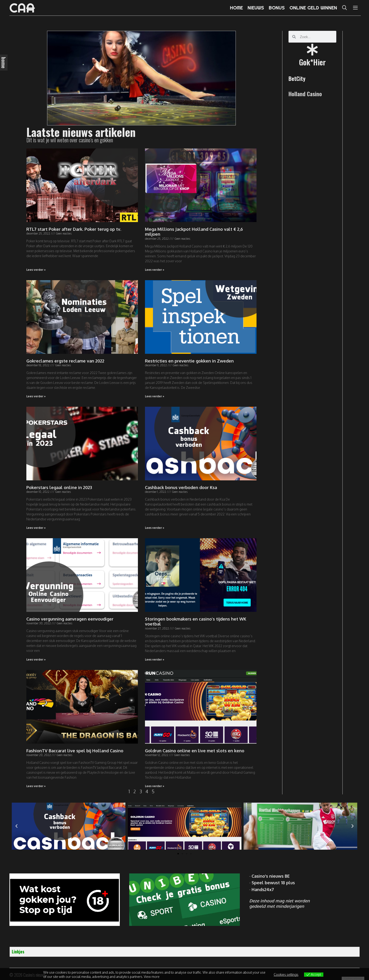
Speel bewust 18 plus (273, 883)
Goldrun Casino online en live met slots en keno (195, 751)
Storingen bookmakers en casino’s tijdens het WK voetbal (196, 621)
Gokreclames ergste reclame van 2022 (65, 361)
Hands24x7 (263, 889)
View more (152, 977)
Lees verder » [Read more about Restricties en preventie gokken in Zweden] (155, 396)
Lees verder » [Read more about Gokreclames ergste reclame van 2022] (36, 396)
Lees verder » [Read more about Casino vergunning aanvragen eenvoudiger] (36, 659)
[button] (178, 854)
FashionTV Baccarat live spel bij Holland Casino (75, 751)
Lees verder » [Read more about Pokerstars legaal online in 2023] (36, 528)
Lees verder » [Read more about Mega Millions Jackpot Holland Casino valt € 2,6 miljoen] (155, 270)
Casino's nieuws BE (271, 876)
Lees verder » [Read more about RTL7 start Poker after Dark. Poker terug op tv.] (36, 270)
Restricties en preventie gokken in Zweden (189, 361)
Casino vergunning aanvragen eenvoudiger (70, 619)
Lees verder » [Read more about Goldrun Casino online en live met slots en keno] (155, 786)
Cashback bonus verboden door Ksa (181, 487)
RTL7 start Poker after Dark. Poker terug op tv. (74, 229)
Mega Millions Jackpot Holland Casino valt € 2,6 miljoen (194, 232)
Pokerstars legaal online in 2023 (59, 487)
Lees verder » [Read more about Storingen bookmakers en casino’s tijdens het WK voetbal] (155, 659)
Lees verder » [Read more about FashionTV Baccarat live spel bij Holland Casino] (36, 786)
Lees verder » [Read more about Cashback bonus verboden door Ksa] (155, 528)
